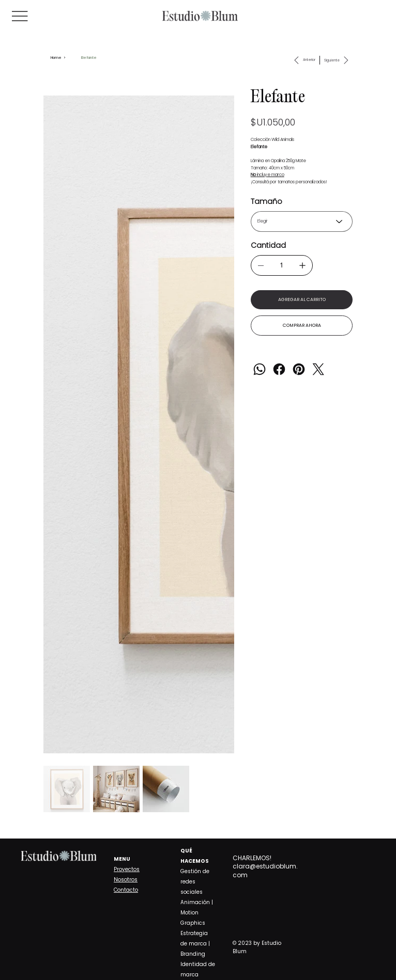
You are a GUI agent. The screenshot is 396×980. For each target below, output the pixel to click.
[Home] (56, 58)
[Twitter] (318, 370)
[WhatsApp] (260, 370)
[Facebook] (279, 370)
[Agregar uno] (302, 265)
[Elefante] (89, 58)
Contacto (126, 890)
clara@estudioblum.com (265, 871)
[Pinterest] (299, 370)
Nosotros (126, 880)
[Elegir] (302, 222)
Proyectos (127, 869)
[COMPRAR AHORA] (302, 326)
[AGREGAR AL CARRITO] (302, 300)
